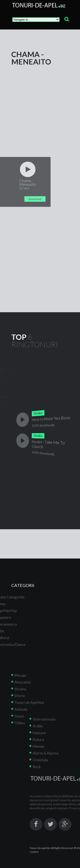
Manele (48, 746)
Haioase (49, 733)
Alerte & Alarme (55, 753)
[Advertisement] (40, 105)
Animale (21, 719)
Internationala (54, 719)
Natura (48, 740)
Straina (20, 698)
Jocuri (19, 725)
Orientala (50, 760)
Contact (44, 852)
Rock (47, 767)
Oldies (20, 732)
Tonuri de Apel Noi (29, 712)
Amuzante (23, 691)
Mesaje (20, 685)
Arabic (48, 726)
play (18, 169)
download (25, 199)
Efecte (20, 705)
